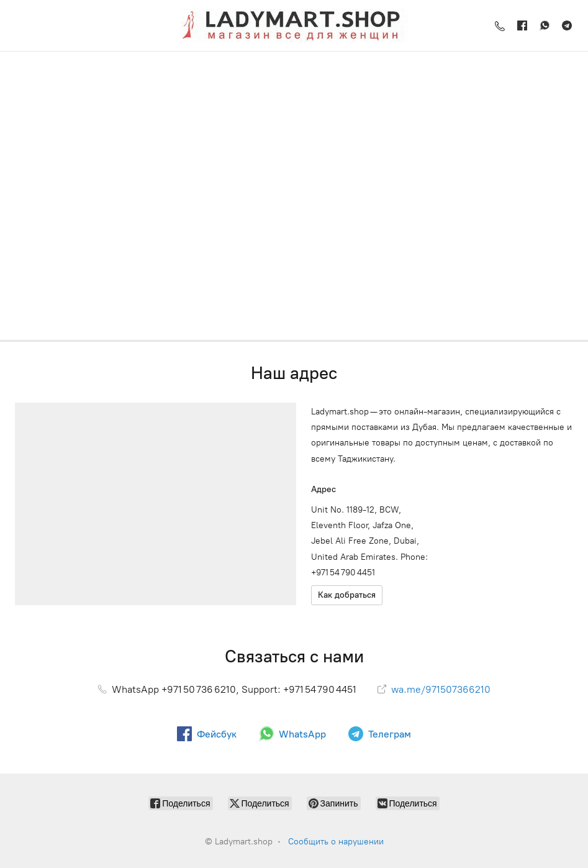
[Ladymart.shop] (294, 25)
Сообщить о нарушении (336, 842)
